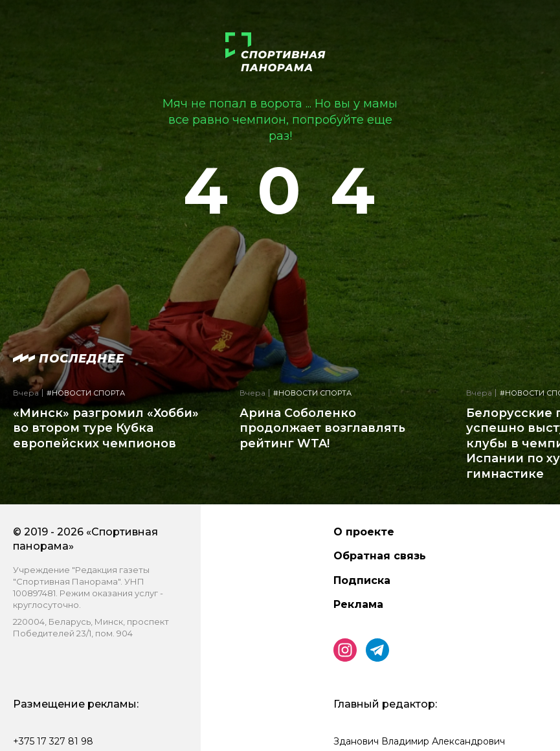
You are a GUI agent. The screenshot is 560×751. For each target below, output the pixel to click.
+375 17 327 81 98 (53, 741)
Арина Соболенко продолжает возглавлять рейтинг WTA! (322, 428)
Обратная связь (380, 556)
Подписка (362, 580)
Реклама (358, 604)
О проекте (364, 532)
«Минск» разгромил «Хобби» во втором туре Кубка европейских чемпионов (106, 428)
